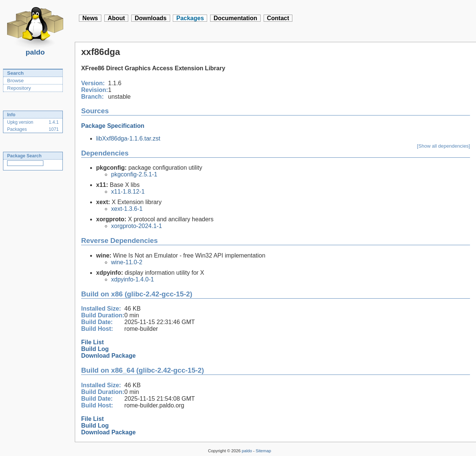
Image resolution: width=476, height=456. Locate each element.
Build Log (95, 349)
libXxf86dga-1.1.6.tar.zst (128, 138)
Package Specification (113, 126)
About (116, 18)
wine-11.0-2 (127, 262)
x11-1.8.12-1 (128, 192)
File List (92, 342)
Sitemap (263, 451)
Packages (190, 18)
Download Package (108, 356)
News (90, 18)
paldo (35, 50)
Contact (278, 18)
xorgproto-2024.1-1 (136, 226)
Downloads (151, 18)
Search (15, 73)
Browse (15, 81)
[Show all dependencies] (443, 146)
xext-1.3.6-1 (127, 209)
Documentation (235, 18)
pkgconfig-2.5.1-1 (134, 174)
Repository (19, 88)
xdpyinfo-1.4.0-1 (133, 279)
